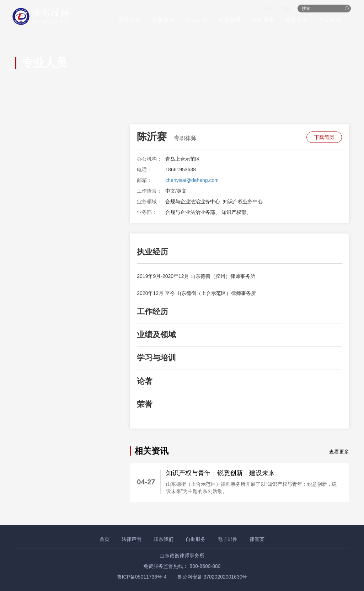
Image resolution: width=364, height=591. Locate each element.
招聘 (284, 9)
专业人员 (195, 20)
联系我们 (164, 539)
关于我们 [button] (128, 20)
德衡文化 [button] (295, 20)
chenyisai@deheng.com (192, 180)
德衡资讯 (228, 20)
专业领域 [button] (161, 20)
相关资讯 (151, 451)
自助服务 (196, 539)
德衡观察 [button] (262, 20)
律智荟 (257, 539)
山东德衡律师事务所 (182, 555)
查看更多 (339, 452)
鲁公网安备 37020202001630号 (212, 577)
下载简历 (324, 137)
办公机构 (328, 20)
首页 (267, 9)
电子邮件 (227, 539)
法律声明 (132, 539)
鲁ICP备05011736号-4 (142, 577)
